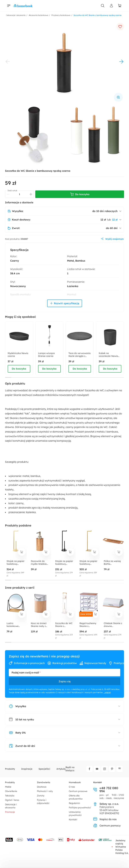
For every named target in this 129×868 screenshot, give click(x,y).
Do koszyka (80, 194)
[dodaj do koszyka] (22, 552)
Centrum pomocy (107, 826)
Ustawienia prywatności (75, 814)
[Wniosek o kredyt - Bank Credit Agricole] (105, 840)
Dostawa (42, 787)
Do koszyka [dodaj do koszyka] (19, 369)
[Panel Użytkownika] (111, 6)
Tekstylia (10, 796)
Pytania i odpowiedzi (43, 802)
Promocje (10, 812)
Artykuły (61, 769)
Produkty (10, 769)
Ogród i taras (12, 800)
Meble (8, 787)
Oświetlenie (11, 791)
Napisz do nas (105, 819)
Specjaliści (44, 769)
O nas (72, 787)
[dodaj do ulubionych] (120, 27)
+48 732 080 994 (106, 790)
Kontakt (73, 820)
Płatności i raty (45, 791)
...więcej (107, 692)
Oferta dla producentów (76, 797)
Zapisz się (65, 681)
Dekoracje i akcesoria (11, 806)
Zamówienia (44, 782)
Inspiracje (27, 769)
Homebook (75, 782)
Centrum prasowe (78, 791)
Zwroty (41, 796)
